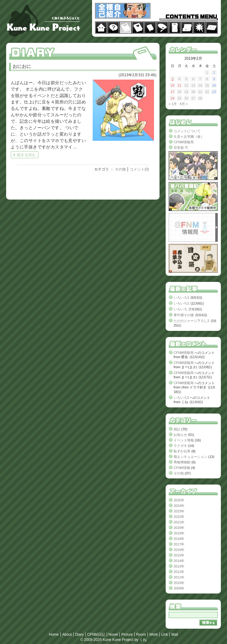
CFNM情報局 (184, 142)
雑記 (177, 429)
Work (154, 635)
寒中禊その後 (184, 315)
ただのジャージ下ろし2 (191, 321)
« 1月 (173, 104)
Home (54, 635)
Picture (127, 635)
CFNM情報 (182, 468)
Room (141, 635)
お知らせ (180, 435)
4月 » (183, 104)
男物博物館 (182, 462)
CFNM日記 (96, 635)
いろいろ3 (181, 298)
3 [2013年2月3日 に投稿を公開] (172, 79)
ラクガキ (180, 446)
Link (164, 635)
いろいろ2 (181, 303)
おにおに (22, 66)
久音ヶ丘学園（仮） (189, 137)
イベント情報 (184, 440)
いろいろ (180, 309)
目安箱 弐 (181, 148)
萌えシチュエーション (190, 457)
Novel (113, 635)
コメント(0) (139, 169)
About (67, 635)
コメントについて (187, 131)
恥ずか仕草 (182, 451)
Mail (175, 635)
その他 (120, 169)
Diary (79, 635)
